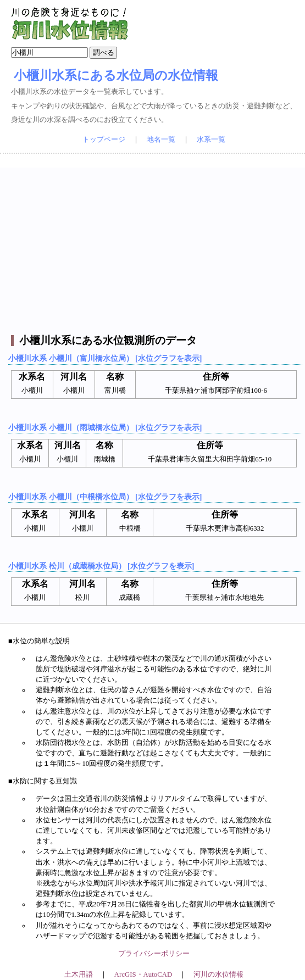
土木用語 (79, 975)
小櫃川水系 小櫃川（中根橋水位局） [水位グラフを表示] (105, 497)
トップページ (104, 140)
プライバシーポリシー (154, 954)
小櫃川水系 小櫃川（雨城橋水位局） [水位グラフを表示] (105, 427)
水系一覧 (211, 140)
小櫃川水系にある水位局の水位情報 (116, 75)
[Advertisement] (154, 244)
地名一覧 (161, 140)
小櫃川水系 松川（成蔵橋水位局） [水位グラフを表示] (101, 566)
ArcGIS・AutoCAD (143, 975)
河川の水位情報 (218, 975)
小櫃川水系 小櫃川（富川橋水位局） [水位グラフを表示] (105, 358)
